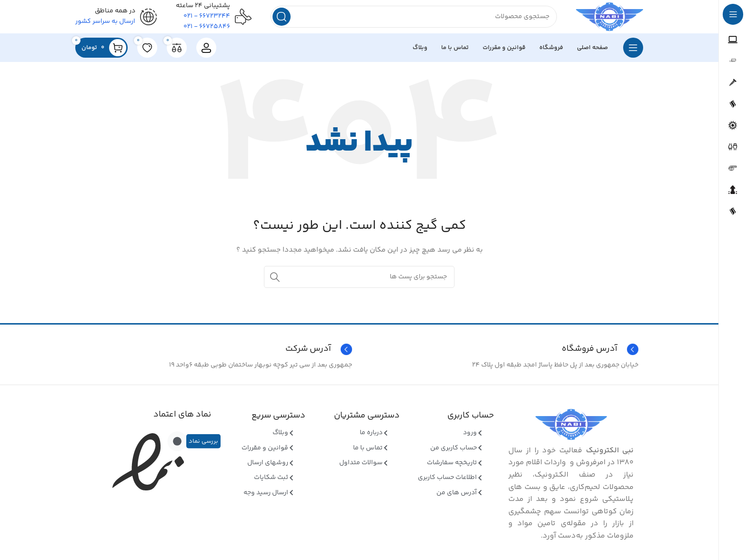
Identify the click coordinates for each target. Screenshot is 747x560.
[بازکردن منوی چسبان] (633, 52)
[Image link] (571, 429)
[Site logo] (604, 19)
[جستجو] (409, 19)
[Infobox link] (216, 354)
